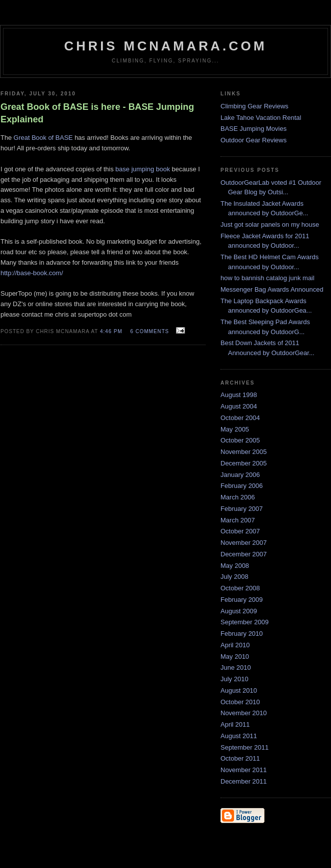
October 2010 (240, 702)
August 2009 (239, 611)
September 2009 (244, 622)
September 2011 (244, 747)
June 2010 (236, 667)
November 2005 (244, 452)
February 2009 (242, 600)
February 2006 (242, 486)
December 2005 (244, 463)
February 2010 (242, 634)
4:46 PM (111, 331)
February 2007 (242, 509)
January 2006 (240, 475)
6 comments (149, 331)
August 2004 (239, 406)
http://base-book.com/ (32, 273)
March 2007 (238, 520)
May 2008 (235, 566)
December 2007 (244, 554)
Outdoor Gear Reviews (253, 140)
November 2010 (244, 713)
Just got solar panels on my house (270, 224)
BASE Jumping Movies (253, 129)
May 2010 (235, 656)
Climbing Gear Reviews (254, 106)
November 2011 (244, 770)
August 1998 (239, 395)
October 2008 (240, 588)
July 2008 (234, 577)
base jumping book (143, 169)
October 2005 (240, 440)
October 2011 (240, 758)
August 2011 (239, 736)
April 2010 (235, 645)
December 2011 (244, 781)
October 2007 (240, 531)
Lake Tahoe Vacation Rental (261, 118)
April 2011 (235, 724)
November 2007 (244, 543)
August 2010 (239, 690)
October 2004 (240, 418)
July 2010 (234, 679)
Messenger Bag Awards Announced (272, 289)
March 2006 (238, 497)
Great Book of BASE (43, 138)
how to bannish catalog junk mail (267, 278)
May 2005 (235, 429)
